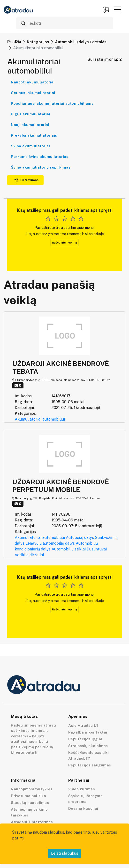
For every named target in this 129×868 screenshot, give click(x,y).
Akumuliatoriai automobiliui (40, 419)
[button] (117, 9)
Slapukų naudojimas (30, 803)
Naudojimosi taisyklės (32, 789)
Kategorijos (38, 42)
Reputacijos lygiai (85, 739)
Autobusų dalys (80, 538)
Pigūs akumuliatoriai (30, 114)
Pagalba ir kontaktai (88, 732)
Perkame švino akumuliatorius (40, 157)
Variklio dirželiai (29, 555)
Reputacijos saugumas (90, 765)
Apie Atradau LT (83, 725)
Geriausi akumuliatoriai (33, 93)
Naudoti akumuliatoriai (33, 82)
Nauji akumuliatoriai (30, 125)
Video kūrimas (82, 789)
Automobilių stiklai (69, 549)
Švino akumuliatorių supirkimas (41, 167)
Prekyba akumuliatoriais (34, 135)
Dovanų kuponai (83, 808)
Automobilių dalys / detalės (81, 42)
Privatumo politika (28, 796)
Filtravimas (26, 180)
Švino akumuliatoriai (30, 146)
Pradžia (14, 42)
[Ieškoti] (65, 23)
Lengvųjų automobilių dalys (50, 543)
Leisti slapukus (65, 853)
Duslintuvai (97, 549)
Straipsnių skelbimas (88, 746)
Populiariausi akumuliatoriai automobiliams (52, 103)
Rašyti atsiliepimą (64, 243)
